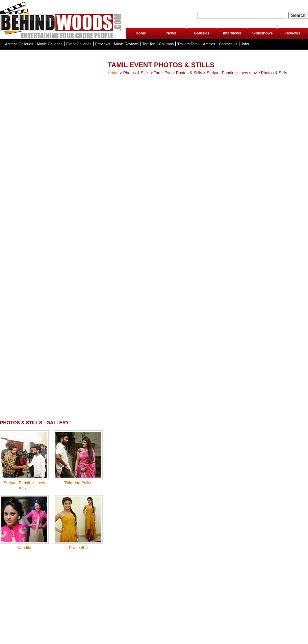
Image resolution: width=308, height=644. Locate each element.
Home (141, 33)
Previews (103, 44)
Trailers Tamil (188, 44)
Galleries (202, 33)
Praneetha (78, 548)
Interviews (232, 33)
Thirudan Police (78, 483)
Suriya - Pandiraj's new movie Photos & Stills (247, 73)
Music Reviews (126, 44)
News (171, 33)
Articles (209, 44)
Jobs (245, 44)
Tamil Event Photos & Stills (178, 73)
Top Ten (149, 44)
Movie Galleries (50, 44)
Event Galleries (79, 44)
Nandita (24, 548)
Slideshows (263, 33)
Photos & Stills (136, 73)
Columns (166, 44)
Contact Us (228, 44)
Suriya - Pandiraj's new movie (24, 485)
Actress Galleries (19, 44)
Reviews (293, 33)
